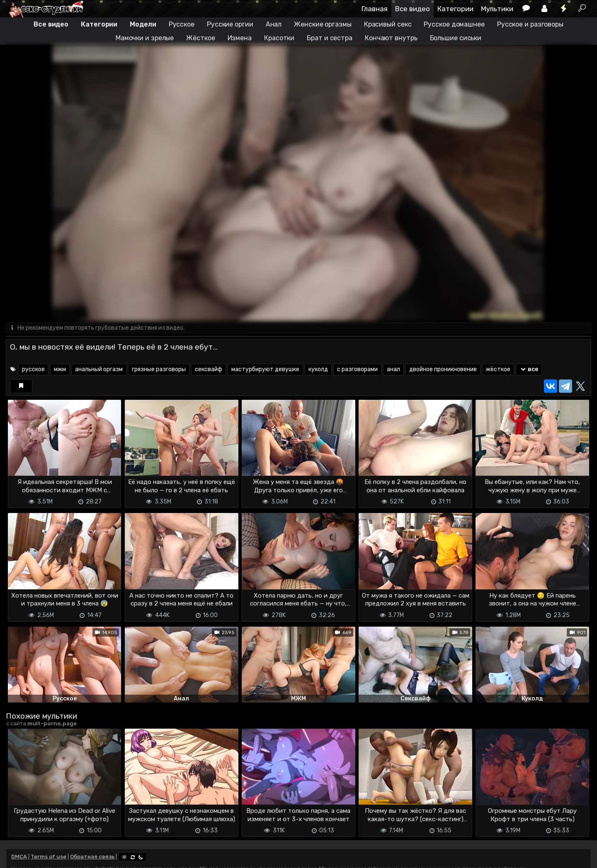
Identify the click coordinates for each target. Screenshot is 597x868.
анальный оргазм (99, 369)
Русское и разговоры (530, 24)
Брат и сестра (330, 38)
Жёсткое (200, 38)
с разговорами (357, 369)
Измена (240, 38)
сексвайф (209, 369)
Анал (274, 24)
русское (33, 369)
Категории (455, 9)
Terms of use (49, 857)
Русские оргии (230, 24)
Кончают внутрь (391, 38)
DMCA (19, 857)
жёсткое (498, 369)
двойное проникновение (443, 369)
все (529, 369)
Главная (375, 9)
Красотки (279, 38)
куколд (318, 369)
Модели (143, 24)
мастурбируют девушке (265, 369)
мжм (60, 369)
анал (393, 369)
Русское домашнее (454, 24)
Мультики (497, 9)
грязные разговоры (159, 369)
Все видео (413, 9)
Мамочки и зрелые (145, 38)
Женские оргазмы (323, 24)
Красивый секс (388, 24)
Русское (182, 24)
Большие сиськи (456, 38)
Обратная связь (92, 857)
